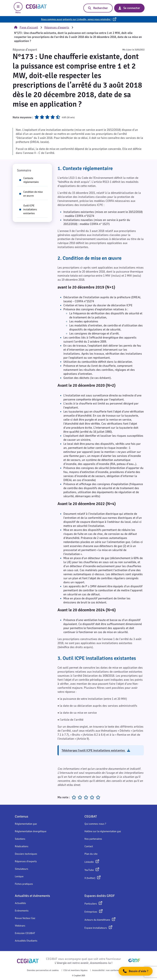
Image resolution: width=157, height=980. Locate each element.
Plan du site (91, 854)
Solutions (20, 839)
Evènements (22, 911)
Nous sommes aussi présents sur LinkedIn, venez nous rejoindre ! (76, 19)
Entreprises (91, 912)
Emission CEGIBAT (25, 933)
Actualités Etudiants (26, 941)
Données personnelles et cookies (43, 970)
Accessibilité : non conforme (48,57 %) (110, 970)
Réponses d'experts (57, 27)
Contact (89, 846)
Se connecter (129, 8)
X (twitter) (90, 878)
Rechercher (98, 8)
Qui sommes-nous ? (95, 824)
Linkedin (89, 862)
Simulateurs (22, 869)
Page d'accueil (26, 27)
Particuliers (91, 904)
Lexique (19, 876)
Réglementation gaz (26, 824)
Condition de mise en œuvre (31, 194)
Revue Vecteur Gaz (25, 918)
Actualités (20, 903)
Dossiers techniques (26, 854)
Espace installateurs (96, 928)
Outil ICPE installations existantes (28, 209)
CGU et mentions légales (75, 970)
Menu (18, 8)
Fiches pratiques (24, 884)
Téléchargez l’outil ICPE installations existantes (96, 750)
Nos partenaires (93, 839)
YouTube (89, 870)
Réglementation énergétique (31, 831)
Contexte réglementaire (29, 180)
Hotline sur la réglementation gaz (103, 831)
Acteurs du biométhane (97, 920)
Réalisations (22, 846)
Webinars (20, 926)
